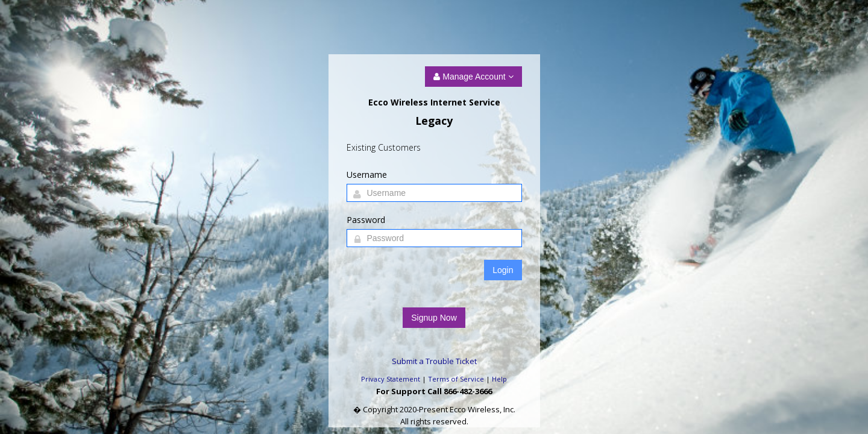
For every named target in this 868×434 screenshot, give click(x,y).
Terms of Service (456, 379)
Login (503, 270)
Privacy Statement (391, 379)
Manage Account (473, 77)
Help (499, 379)
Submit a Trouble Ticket (434, 361)
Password (366, 220)
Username (367, 175)
